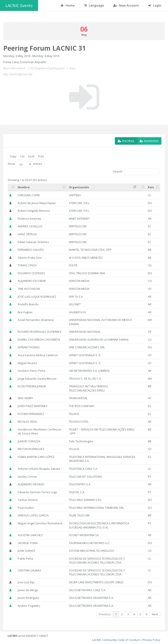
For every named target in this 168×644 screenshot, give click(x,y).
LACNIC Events (19, 5)
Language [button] (94, 5)
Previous (105, 614)
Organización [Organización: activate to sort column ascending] (79, 187)
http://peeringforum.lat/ (18, 74)
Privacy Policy (151, 640)
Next (155, 614)
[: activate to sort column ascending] (12, 187)
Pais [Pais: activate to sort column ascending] (151, 187)
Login (155, 5)
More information (14, 68)
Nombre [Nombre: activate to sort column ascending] (24, 187)
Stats (72, 68)
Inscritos (126, 141)
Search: (136, 172)
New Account (126, 5)
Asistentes (149, 141)
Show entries (25, 164)
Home (68, 5)
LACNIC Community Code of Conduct (116, 640)
